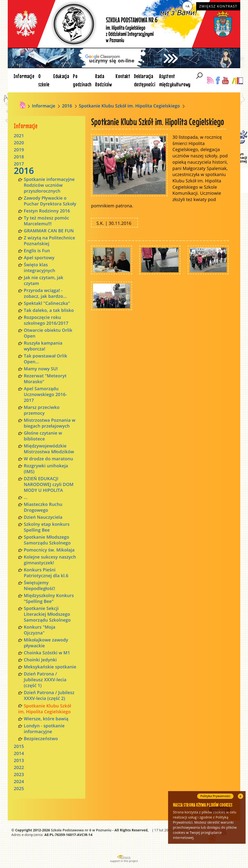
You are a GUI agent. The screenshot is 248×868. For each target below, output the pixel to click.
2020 (19, 143)
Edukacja (61, 76)
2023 (19, 774)
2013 (19, 760)
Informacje (24, 76)
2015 (19, 746)
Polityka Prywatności (215, 796)
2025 (19, 788)
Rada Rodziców (103, 80)
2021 (19, 136)
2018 (19, 157)
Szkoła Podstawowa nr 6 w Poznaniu (81, 830)
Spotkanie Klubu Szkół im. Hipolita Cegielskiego (129, 106)
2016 (67, 106)
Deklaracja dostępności (145, 80)
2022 (19, 767)
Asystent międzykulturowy (175, 80)
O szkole (44, 80)
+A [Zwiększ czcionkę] (187, 6)
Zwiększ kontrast (218, 6)
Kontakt (123, 76)
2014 (19, 753)
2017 (19, 164)
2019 (19, 150)
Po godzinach (82, 80)
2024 (19, 781)
